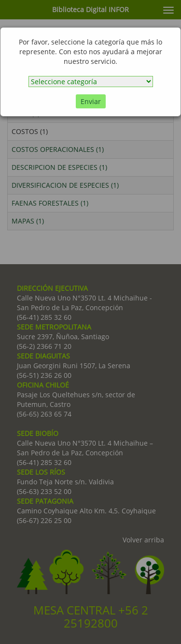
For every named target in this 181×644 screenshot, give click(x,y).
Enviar (91, 101)
